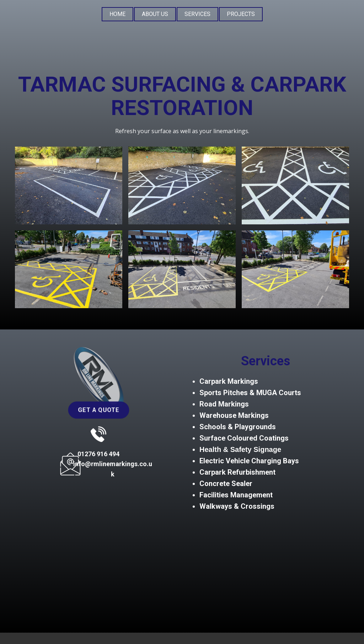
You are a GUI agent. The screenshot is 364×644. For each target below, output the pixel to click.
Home (117, 14)
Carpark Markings (229, 381)
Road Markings (224, 404)
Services (197, 14)
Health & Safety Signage (240, 449)
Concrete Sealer (226, 484)
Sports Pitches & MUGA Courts (250, 393)
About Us (155, 14)
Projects (241, 14)
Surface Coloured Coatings (244, 438)
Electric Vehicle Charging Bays (249, 461)
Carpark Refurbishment (237, 472)
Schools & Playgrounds (238, 427)
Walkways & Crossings (238, 506)
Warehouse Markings (234, 415)
